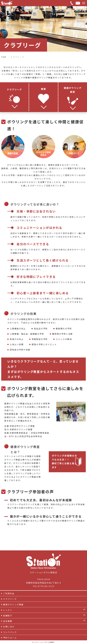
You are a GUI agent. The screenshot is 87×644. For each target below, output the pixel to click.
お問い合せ (9, 627)
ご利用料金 (9, 593)
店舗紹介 (8, 615)
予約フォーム (10, 638)
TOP (4, 57)
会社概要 (8, 621)
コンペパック (10, 632)
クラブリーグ (10, 599)
